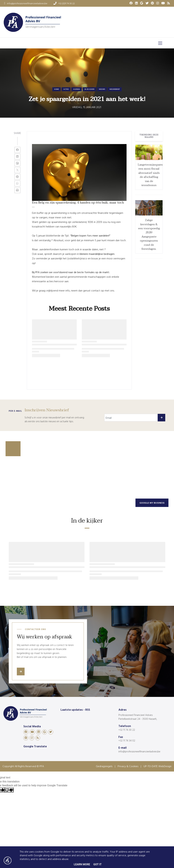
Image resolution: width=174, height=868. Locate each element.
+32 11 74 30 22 (127, 730)
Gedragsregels (104, 766)
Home (57, 89)
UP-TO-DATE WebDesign (158, 766)
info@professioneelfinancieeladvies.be (139, 751)
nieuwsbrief (115, 89)
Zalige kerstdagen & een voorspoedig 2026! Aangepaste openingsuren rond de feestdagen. (149, 235)
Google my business (152, 503)
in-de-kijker (89, 89)
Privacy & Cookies (128, 766)
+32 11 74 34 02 (127, 740)
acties (66, 89)
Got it (98, 864)
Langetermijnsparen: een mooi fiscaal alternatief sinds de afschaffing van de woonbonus (151, 175)
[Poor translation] (9, 790)
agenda (77, 89)
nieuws (102, 89)
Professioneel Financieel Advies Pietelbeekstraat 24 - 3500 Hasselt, (138, 717)
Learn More (82, 864)
